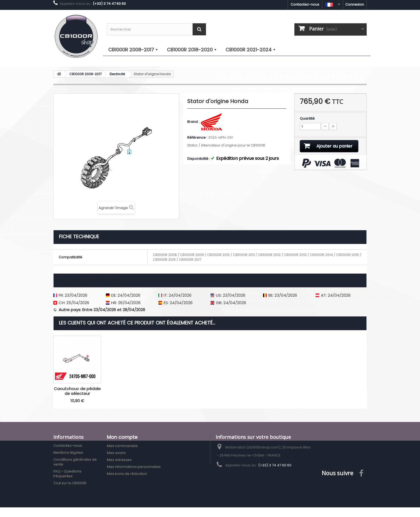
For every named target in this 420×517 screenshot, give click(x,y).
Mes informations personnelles (134, 467)
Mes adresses (119, 460)
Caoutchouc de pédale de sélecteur (77, 391)
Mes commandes (122, 446)
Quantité (307, 119)
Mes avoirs (116, 453)
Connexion (355, 4)
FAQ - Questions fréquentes (67, 474)
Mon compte (122, 437)
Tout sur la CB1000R (70, 483)
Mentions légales (68, 453)
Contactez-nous (305, 4)
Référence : (197, 138)
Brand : (194, 122)
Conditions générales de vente (75, 462)
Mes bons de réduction (127, 474)
